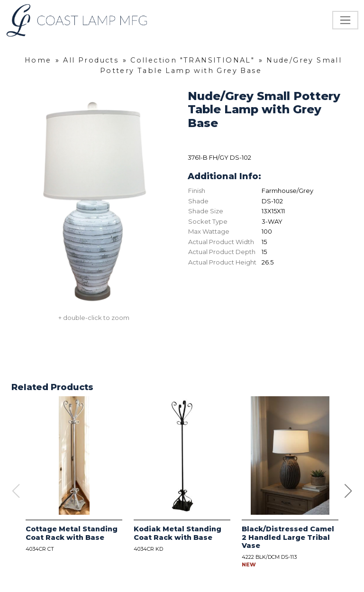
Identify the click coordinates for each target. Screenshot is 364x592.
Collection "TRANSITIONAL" (192, 60)
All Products (91, 60)
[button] (348, 491)
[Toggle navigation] (345, 20)
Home (38, 60)
